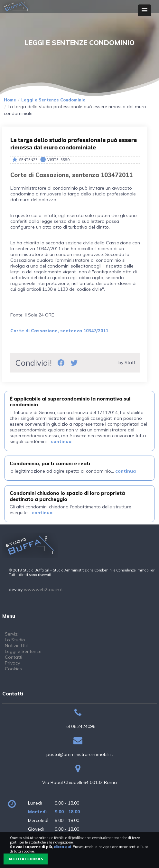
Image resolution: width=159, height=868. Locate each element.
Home (10, 100)
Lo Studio (15, 640)
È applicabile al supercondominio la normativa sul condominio (70, 402)
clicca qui (62, 847)
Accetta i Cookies (26, 859)
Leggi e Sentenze (23, 651)
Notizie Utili (17, 646)
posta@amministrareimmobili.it (80, 754)
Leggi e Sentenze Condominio (53, 100)
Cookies (13, 669)
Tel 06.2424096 (79, 726)
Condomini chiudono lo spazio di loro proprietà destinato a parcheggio (67, 496)
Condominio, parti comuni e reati (50, 463)
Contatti (14, 657)
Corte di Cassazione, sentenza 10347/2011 (59, 331)
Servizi (12, 634)
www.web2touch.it (43, 590)
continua (61, 441)
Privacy (12, 663)
